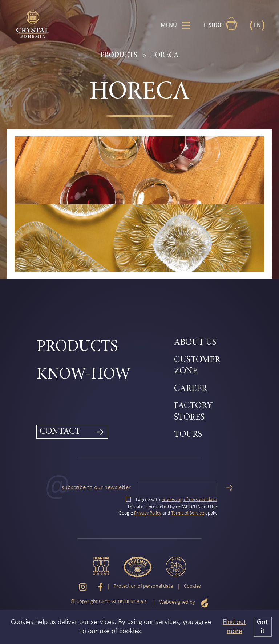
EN (257, 25)
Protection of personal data (143, 586)
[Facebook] (100, 587)
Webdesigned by (184, 603)
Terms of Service (188, 513)
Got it (262, 627)
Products (119, 55)
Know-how (84, 375)
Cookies (192, 586)
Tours (188, 435)
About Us (195, 343)
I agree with (171, 500)
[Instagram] (83, 587)
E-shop (221, 24)
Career (191, 389)
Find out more (234, 627)
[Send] (229, 488)
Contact (60, 432)
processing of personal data (189, 500)
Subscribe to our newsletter (96, 487)
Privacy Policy (148, 513)
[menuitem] (105, 347)
